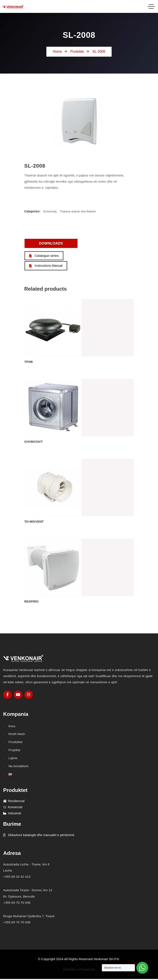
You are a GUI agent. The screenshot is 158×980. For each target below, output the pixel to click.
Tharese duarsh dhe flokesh (78, 211)
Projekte (12, 750)
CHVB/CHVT (34, 442)
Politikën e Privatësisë (79, 971)
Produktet (13, 742)
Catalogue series (44, 256)
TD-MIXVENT (34, 521)
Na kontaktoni (16, 767)
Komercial (50, 211)
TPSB (29, 362)
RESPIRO (32, 601)
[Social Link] (7, 695)
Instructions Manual (46, 266)
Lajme (10, 758)
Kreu (9, 726)
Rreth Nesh (14, 734)
